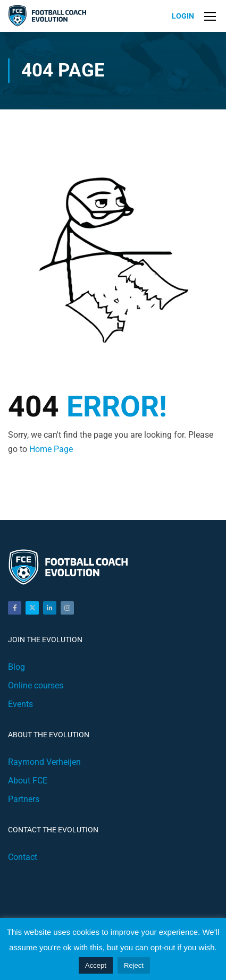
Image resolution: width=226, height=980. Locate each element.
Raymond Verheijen (44, 762)
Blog (16, 667)
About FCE (28, 781)
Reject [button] (134, 965)
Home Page (51, 449)
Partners (24, 799)
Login (183, 16)
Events (20, 704)
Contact (23, 857)
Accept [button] (96, 965)
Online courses (36, 685)
